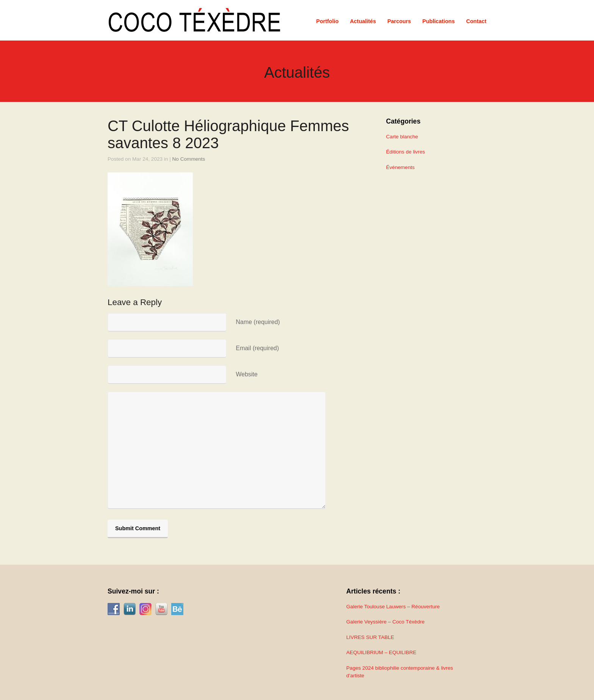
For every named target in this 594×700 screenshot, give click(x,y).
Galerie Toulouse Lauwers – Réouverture (393, 607)
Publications (439, 21)
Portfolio (327, 21)
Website (247, 374)
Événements (400, 167)
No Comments (189, 159)
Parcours (399, 21)
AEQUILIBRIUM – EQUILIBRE (381, 652)
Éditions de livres (406, 152)
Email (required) (257, 348)
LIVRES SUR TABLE (370, 637)
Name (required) (258, 322)
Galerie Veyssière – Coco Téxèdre (385, 622)
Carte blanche (402, 137)
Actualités (363, 21)
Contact (476, 21)
